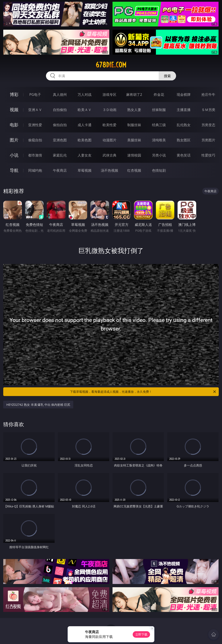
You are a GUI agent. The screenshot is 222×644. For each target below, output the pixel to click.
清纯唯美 (159, 140)
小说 (14, 155)
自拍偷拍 (60, 110)
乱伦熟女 (184, 125)
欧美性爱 (109, 125)
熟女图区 (184, 140)
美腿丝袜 (134, 140)
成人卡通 (85, 125)
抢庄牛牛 (208, 95)
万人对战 (85, 95)
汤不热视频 (109, 170)
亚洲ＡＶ (35, 110)
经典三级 (159, 125)
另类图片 (208, 140)
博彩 (14, 94)
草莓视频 (85, 170)
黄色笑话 (184, 155)
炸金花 (159, 95)
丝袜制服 (159, 110)
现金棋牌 (184, 95)
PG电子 (35, 95)
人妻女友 (85, 155)
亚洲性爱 (35, 125)
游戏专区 (109, 95)
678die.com (111, 65)
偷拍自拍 (60, 125)
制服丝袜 (134, 125)
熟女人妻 (134, 110)
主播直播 (184, 110)
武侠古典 (109, 155)
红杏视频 (134, 170)
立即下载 (141, 634)
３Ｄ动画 (109, 110)
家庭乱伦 (60, 155)
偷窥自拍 (35, 140)
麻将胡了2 (134, 95)
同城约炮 (35, 170)
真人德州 (60, 95)
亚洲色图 (60, 140)
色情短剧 (159, 170)
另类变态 (208, 125)
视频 (14, 110)
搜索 (167, 76)
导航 (14, 170)
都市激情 (35, 155)
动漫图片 (109, 140)
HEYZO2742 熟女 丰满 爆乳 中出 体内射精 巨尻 (38, 405)
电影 (14, 125)
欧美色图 (85, 140)
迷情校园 (134, 155)
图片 (14, 140)
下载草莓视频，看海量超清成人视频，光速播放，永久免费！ (143, 392)
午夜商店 (60, 170)
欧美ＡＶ (85, 110)
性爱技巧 (208, 155)
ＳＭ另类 (208, 110)
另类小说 (159, 155)
